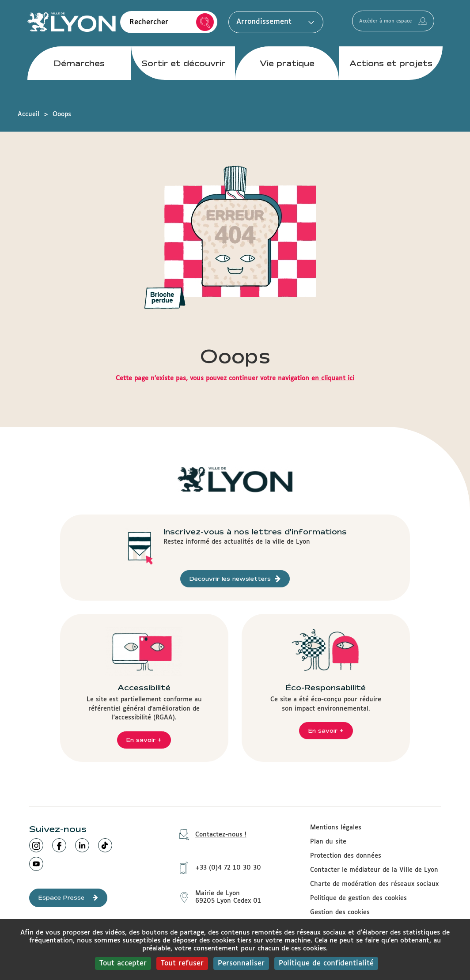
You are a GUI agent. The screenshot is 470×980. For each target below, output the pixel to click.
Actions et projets (391, 70)
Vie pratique (287, 70)
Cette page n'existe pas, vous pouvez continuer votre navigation (235, 378)
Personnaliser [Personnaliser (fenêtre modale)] (241, 963)
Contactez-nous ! (210, 835)
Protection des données (346, 856)
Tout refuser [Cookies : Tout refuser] (182, 963)
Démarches (79, 70)
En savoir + (144, 740)
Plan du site (328, 842)
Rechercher (205, 26)
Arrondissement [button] (273, 25)
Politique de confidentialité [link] (326, 963)
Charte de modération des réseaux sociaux (374, 884)
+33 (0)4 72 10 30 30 (217, 863)
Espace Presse (68, 898)
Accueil (28, 114)
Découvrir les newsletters (235, 579)
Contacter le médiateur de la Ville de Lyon (374, 870)
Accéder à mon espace (407, 26)
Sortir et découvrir (183, 70)
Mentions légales (336, 828)
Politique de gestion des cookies (358, 898)
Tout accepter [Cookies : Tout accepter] (123, 963)
